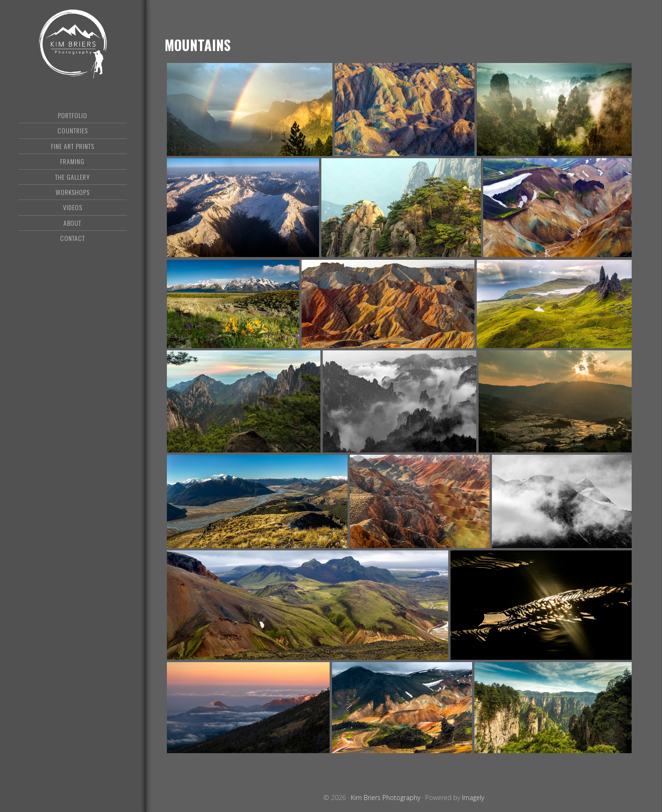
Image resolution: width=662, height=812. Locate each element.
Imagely (473, 798)
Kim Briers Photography (73, 44)
